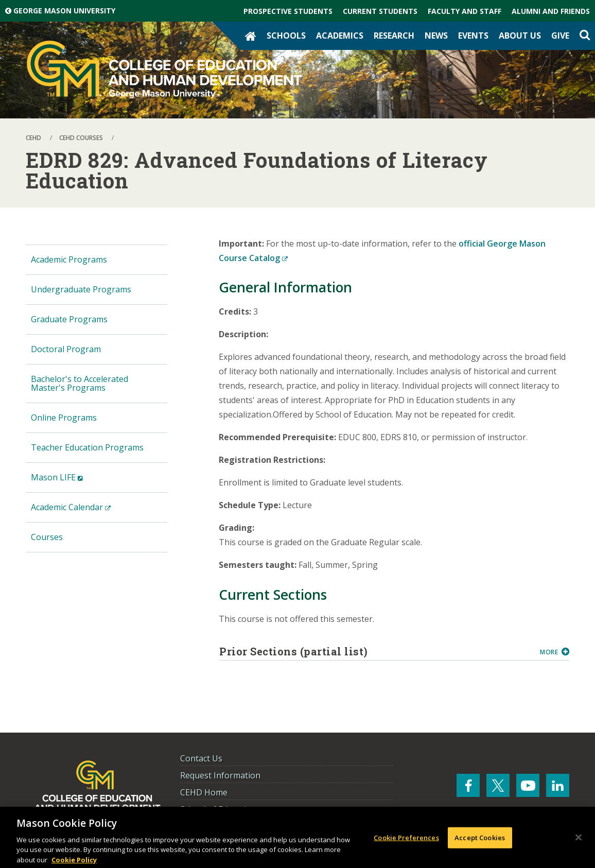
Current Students (380, 11)
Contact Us (201, 758)
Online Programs (64, 418)
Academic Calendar (87, 511)
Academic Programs (69, 259)
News (436, 36)
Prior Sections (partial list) (376, 651)
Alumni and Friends (551, 11)
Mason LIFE (73, 482)
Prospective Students (288, 11)
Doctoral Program (66, 349)
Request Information (220, 775)
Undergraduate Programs (81, 289)
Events (473, 36)
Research (394, 36)
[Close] (579, 840)
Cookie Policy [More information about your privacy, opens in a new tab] (74, 863)
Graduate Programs (69, 319)
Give (560, 36)
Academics (340, 36)
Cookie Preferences (406, 840)
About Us (520, 36)
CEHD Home (204, 792)
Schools (286, 36)
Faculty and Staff (465, 11)
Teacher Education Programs (87, 447)
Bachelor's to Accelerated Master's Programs (80, 383)
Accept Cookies (480, 840)
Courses (47, 537)
